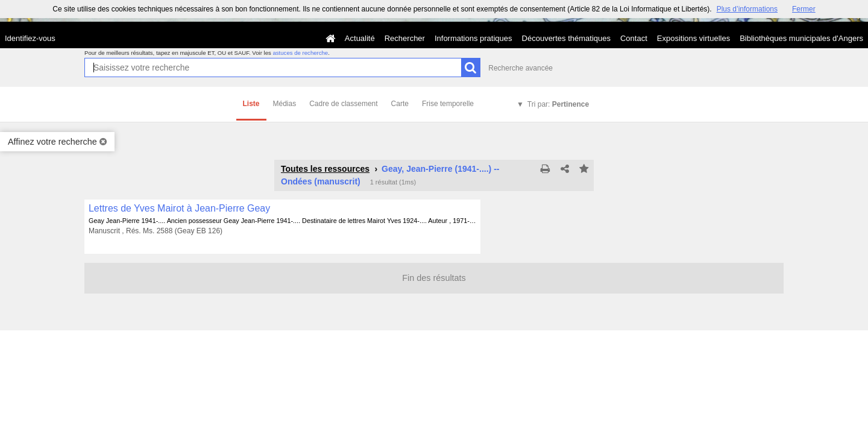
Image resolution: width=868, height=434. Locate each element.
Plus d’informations (747, 9)
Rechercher (405, 38)
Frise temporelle (448, 104)
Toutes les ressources (325, 169)
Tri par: (558, 104)
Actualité (360, 38)
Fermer (804, 9)
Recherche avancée (520, 68)
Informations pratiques (473, 38)
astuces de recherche (300, 53)
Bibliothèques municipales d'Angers (801, 38)
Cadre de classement (343, 104)
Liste (251, 104)
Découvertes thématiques (566, 38)
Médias (285, 104)
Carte (400, 104)
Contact (634, 38)
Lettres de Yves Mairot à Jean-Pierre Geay (179, 208)
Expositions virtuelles (693, 38)
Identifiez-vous (30, 38)
